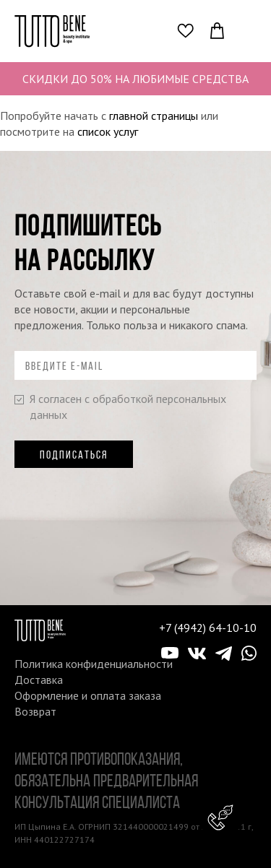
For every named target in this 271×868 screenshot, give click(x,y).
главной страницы (154, 116)
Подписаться (74, 455)
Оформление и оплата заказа (88, 695)
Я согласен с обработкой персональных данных (120, 407)
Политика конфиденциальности (94, 664)
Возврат (35, 711)
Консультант (220, 817)
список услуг (108, 131)
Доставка (39, 680)
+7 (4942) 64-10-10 (208, 628)
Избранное (189, 30)
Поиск (159, 30)
